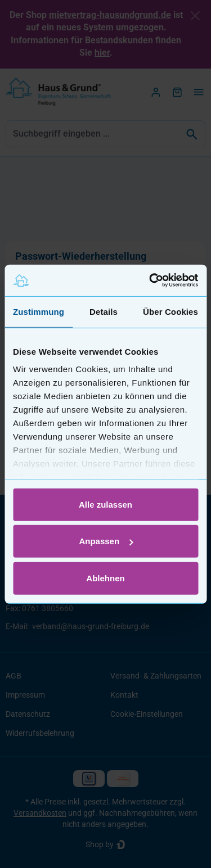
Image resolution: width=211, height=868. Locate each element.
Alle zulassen (105, 504)
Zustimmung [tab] (39, 311)
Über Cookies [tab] (170, 311)
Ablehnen (105, 578)
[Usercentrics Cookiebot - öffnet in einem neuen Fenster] (150, 281)
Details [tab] (104, 311)
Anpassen (106, 541)
